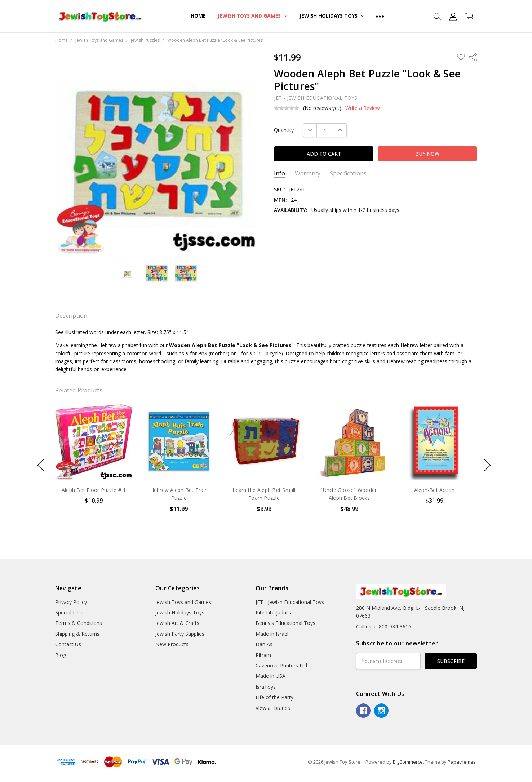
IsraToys (266, 687)
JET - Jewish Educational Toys (290, 602)
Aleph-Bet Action (434, 490)
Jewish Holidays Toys (332, 16)
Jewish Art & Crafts (177, 623)
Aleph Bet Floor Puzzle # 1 (94, 490)
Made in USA (271, 676)
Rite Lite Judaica (274, 612)
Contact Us (68, 644)
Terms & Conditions (79, 623)
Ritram (263, 655)
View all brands (273, 708)
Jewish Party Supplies (180, 634)
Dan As (264, 644)
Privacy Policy (71, 602)
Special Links (70, 612)
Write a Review (363, 108)
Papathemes (462, 762)
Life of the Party (274, 697)
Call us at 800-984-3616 (384, 627)
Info (280, 174)
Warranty (308, 174)
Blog (61, 655)
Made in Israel (272, 634)
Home (198, 16)
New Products (172, 644)
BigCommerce (408, 762)
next (487, 465)
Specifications (348, 174)
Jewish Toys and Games (252, 16)
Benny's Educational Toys (285, 623)
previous (41, 465)
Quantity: (284, 130)
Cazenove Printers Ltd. (282, 665)
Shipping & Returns (77, 634)
